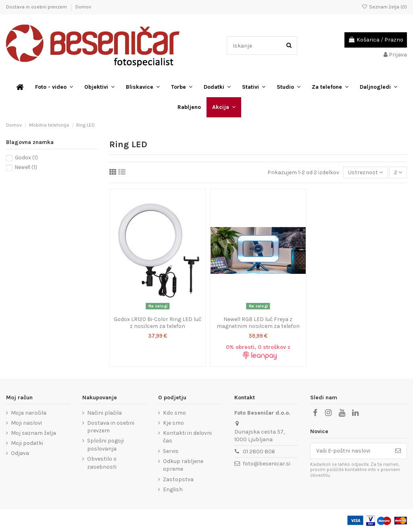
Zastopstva (178, 479)
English (173, 489)
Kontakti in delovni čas (187, 437)
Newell (26, 167)
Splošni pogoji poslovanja (105, 445)
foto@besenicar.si (267, 464)
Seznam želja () (384, 7)
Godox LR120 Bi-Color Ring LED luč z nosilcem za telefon (157, 323)
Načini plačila (104, 413)
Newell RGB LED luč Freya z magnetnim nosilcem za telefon (258, 323)
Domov (83, 7)
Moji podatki (27, 443)
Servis (171, 451)
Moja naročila (29, 413)
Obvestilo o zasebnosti (102, 463)
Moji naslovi (26, 423)
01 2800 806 (259, 452)
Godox (26, 158)
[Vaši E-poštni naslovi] (350, 451)
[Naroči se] (398, 451)
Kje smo (173, 423)
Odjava (20, 453)
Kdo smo (174, 413)
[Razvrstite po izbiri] (365, 172)
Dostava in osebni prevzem (37, 7)
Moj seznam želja (33, 433)
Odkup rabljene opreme (183, 465)
